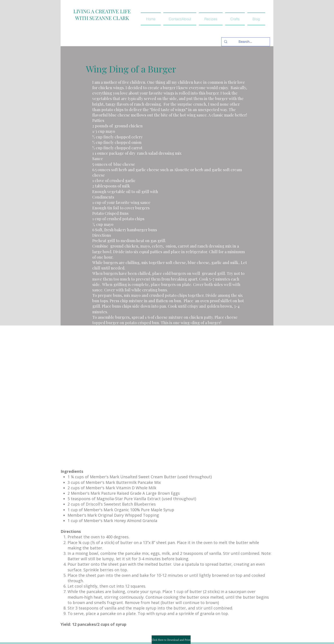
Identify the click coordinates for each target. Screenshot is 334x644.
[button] (211, 19)
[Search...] (245, 42)
